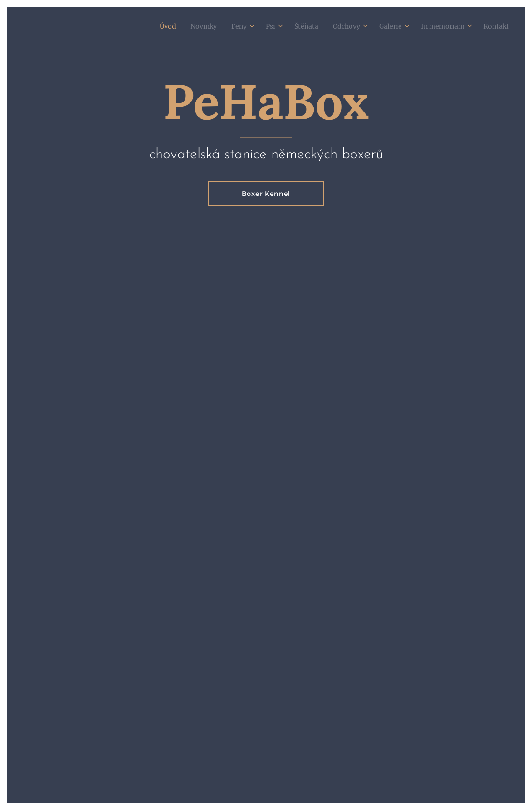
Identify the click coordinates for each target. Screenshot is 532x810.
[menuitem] (141, 26)
